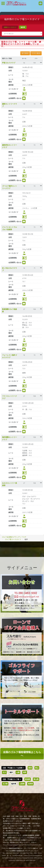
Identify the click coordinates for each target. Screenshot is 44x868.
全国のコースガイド (10, 27)
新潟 (30, 768)
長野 (25, 772)
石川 (4, 772)
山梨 (18, 772)
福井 (11, 772)
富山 (37, 768)
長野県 (30, 784)
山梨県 (22, 784)
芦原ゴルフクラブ (9, 63)
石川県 (5, 784)
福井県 (23, 27)
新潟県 (28, 779)
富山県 (36, 779)
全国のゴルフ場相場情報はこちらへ (22, 754)
